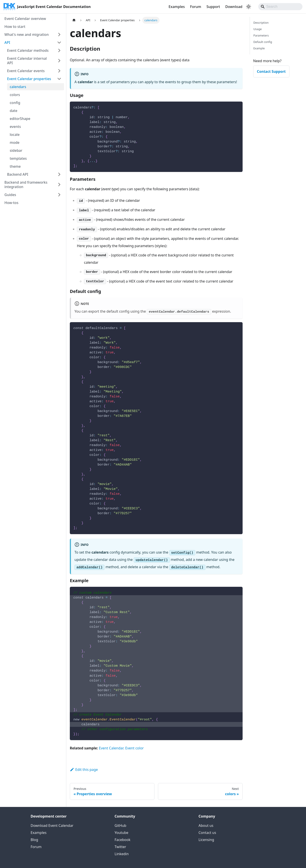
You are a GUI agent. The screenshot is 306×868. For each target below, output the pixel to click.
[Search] (280, 7)
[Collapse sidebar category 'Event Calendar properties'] (59, 79)
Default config (263, 42)
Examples (177, 7)
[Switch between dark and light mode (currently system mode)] (249, 7)
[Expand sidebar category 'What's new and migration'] (59, 35)
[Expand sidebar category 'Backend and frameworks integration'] (59, 185)
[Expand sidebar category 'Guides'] (59, 195)
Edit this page (84, 770)
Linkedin (122, 854)
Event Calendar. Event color (121, 748)
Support (213, 7)
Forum (196, 7)
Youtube (122, 833)
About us (206, 826)
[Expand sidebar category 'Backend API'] (59, 174)
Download (234, 7)
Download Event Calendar (52, 826)
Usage (258, 29)
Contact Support (271, 71)
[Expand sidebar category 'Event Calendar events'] (59, 71)
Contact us (207, 833)
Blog (34, 840)
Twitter (120, 847)
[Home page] (74, 20)
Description (261, 23)
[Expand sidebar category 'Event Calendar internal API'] (59, 61)
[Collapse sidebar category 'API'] (59, 42)
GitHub (121, 826)
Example (259, 48)
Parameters (261, 35)
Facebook (123, 840)
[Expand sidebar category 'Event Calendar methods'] (59, 50)
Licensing (206, 840)
